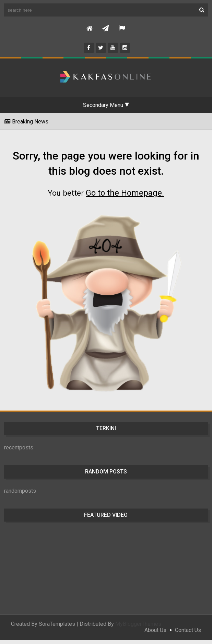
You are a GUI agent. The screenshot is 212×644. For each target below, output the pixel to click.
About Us (155, 634)
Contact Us (188, 634)
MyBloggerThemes (138, 628)
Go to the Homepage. (126, 197)
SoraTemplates (57, 628)
